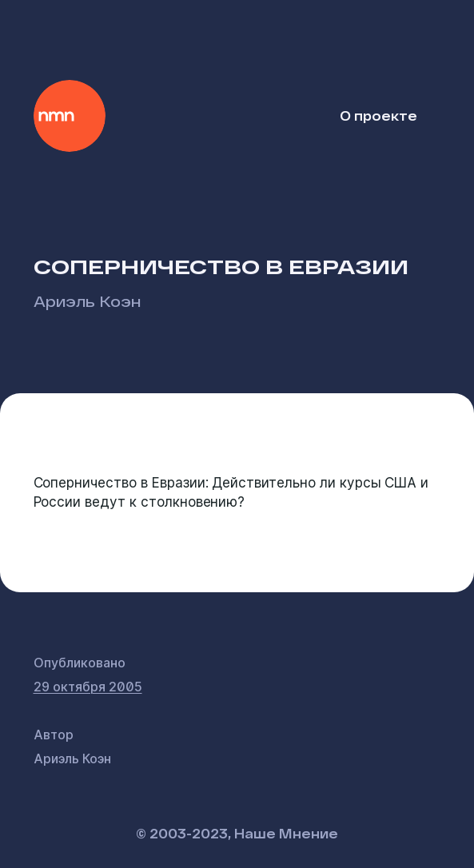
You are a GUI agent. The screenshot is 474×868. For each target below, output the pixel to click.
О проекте (378, 115)
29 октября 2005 (88, 687)
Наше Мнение (70, 116)
